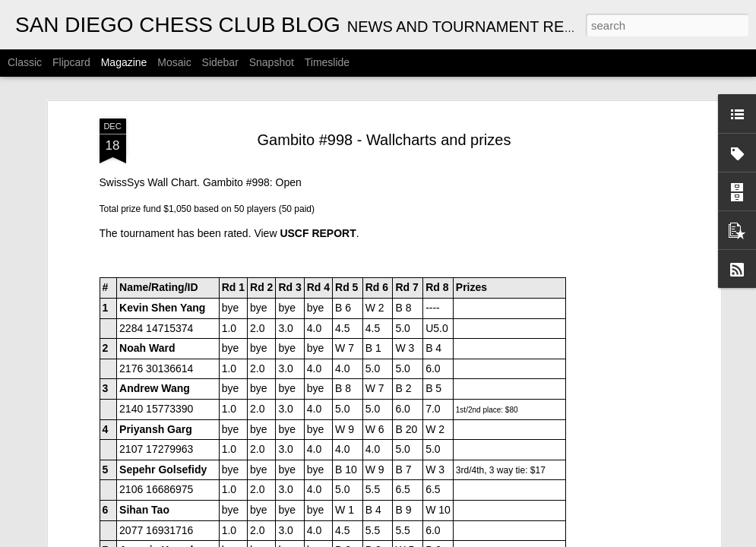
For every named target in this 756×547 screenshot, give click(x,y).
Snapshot (272, 62)
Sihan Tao (144, 279)
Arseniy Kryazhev (164, 319)
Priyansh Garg (156, 198)
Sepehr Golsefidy (163, 239)
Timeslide (327, 62)
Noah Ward (147, 117)
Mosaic (174, 62)
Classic (25, 62)
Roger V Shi (149, 359)
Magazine (124, 62)
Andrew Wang (155, 157)
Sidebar (220, 62)
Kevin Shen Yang (162, 77)
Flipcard (71, 62)
